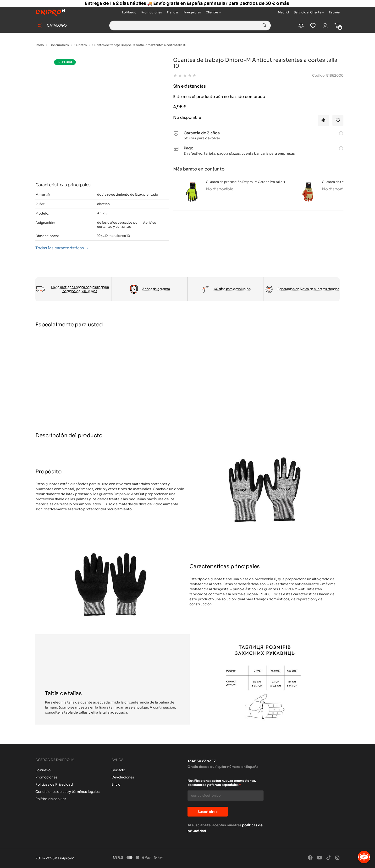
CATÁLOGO (57, 25)
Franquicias (192, 12)
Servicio (118, 770)
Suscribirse (208, 812)
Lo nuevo (43, 770)
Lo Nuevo (129, 12)
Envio (116, 784)
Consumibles (59, 45)
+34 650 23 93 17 (202, 761)
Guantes (80, 45)
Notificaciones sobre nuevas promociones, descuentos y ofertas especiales (222, 783)
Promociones (152, 12)
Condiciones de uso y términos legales (68, 792)
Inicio (40, 45)
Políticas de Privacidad (54, 784)
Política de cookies (51, 799)
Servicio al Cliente (308, 12)
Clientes (212, 12)
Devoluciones (123, 777)
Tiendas (173, 12)
